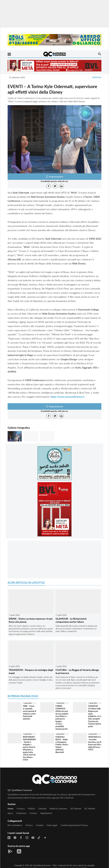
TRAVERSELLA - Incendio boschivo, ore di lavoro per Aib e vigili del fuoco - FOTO (95, 743)
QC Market (90, 808)
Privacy (29, 825)
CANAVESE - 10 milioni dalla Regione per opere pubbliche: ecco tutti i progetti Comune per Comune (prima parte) (95, 716)
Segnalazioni (46, 813)
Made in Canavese (58, 808)
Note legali (52, 825)
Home (10, 808)
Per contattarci (15, 825)
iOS (62, 798)
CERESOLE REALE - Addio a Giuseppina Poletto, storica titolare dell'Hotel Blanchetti (62, 744)
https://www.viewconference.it (67, 397)
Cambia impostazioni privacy (74, 825)
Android (70, 798)
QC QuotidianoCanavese (40, 865)
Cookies (40, 825)
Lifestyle (97, 77)
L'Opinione (21, 813)
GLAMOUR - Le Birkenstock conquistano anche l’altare (71, 620)
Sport (10, 813)
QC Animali (76, 808)
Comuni (33, 813)
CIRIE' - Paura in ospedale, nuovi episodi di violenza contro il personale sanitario (29, 712)
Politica (31, 808)
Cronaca (21, 808)
